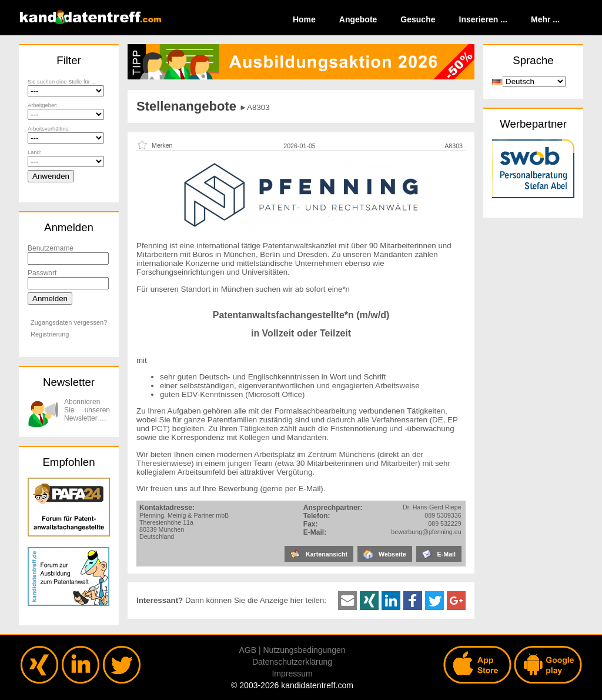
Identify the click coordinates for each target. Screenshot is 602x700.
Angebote (358, 19)
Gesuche (418, 19)
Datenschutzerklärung (292, 662)
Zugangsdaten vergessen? (69, 322)
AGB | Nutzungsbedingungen (292, 650)
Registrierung (50, 334)
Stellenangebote (186, 106)
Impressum (292, 674)
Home (304, 19)
